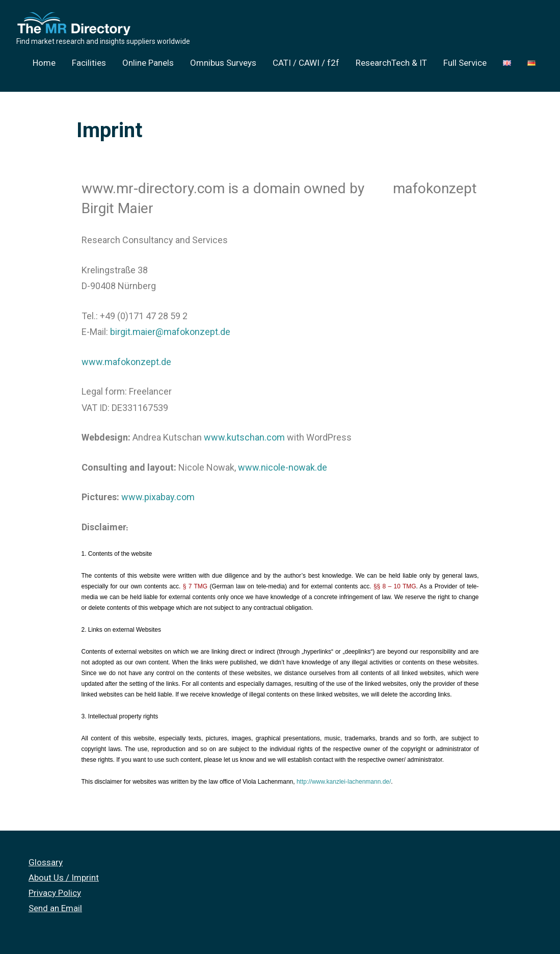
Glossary (46, 862)
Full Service (465, 63)
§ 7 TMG (195, 586)
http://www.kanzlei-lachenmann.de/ (344, 782)
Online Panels (148, 63)
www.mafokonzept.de (126, 362)
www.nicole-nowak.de (283, 467)
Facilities (89, 63)
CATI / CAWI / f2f (306, 63)
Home (44, 63)
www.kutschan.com (244, 437)
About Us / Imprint (64, 878)
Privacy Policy (55, 893)
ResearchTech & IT (391, 63)
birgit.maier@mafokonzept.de (170, 332)
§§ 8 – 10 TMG (395, 586)
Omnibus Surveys (223, 63)
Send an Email (55, 908)
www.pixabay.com (158, 497)
